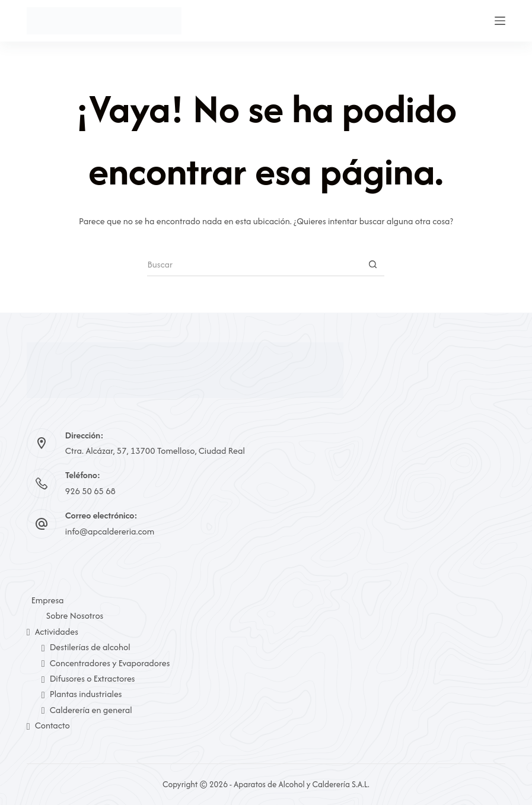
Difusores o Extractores (88, 678)
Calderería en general (87, 710)
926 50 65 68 (90, 491)
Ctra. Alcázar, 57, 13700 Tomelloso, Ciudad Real (155, 451)
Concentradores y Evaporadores (106, 663)
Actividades (52, 631)
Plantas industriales (82, 694)
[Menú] (500, 21)
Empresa (48, 600)
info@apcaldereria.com (110, 531)
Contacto (48, 725)
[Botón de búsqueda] (372, 265)
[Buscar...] (254, 265)
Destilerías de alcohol (86, 647)
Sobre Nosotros (75, 615)
